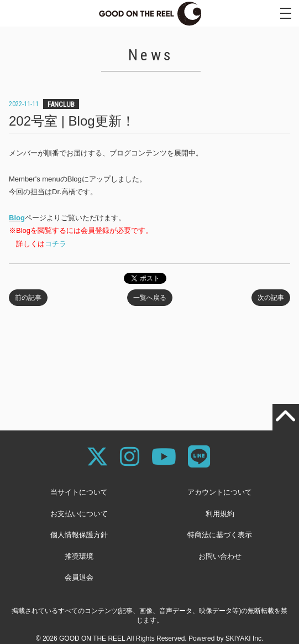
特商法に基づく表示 (220, 535)
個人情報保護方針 (79, 535)
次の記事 (271, 298)
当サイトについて (79, 492)
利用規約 (220, 514)
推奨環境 (79, 556)
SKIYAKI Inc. (244, 638)
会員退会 (79, 577)
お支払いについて (79, 514)
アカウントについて (220, 492)
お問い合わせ (220, 556)
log (19, 218)
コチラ (56, 244)
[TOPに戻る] (286, 417)
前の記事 (28, 298)
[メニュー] (286, 13)
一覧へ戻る (150, 298)
